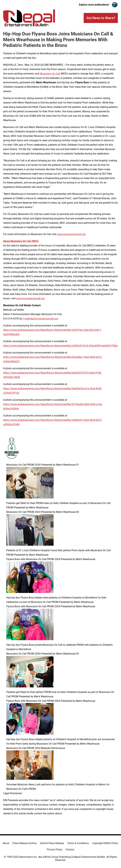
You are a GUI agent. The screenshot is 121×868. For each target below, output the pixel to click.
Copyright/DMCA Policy (105, 843)
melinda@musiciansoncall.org (41, 319)
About (6, 843)
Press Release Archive (25, 843)
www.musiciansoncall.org (71, 234)
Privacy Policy (55, 850)
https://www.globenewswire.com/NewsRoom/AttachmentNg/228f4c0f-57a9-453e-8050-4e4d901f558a (60, 346)
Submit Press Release (52, 843)
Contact (70, 850)
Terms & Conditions (78, 843)
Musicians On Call (50, 74)
